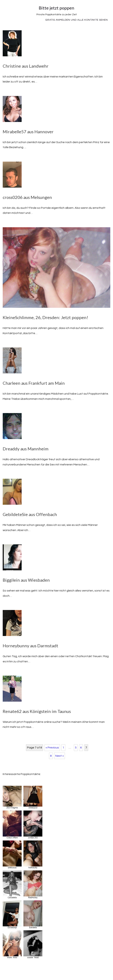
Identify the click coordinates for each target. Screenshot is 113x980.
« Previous (52, 748)
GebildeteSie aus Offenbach (30, 514)
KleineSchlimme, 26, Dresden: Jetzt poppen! (45, 317)
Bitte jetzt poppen (56, 8)
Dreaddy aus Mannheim (26, 449)
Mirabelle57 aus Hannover (28, 132)
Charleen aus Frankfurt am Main (34, 383)
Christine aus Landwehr (26, 66)
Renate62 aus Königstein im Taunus (37, 711)
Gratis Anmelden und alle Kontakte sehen (77, 20)
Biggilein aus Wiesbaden (26, 580)
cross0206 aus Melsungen (27, 197)
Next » (60, 756)
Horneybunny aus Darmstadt (30, 646)
